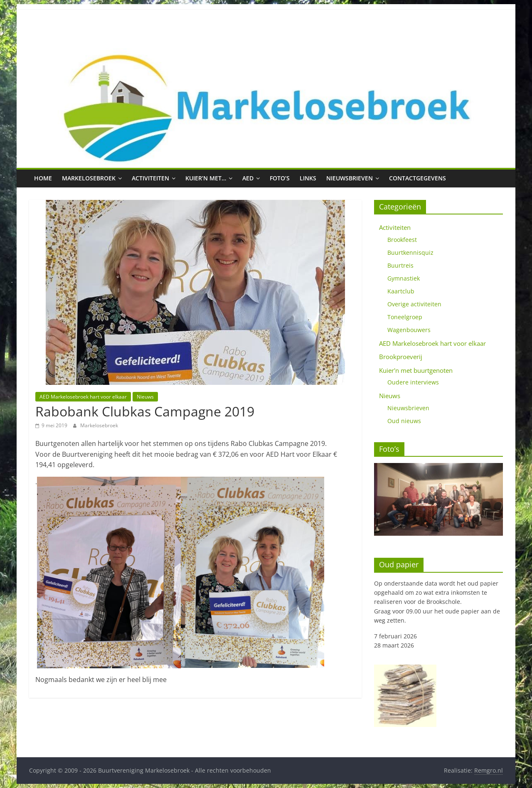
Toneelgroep (405, 317)
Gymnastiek (404, 278)
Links (308, 178)
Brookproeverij (401, 357)
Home (43, 178)
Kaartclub (401, 291)
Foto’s (280, 178)
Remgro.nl (489, 770)
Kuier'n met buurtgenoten (416, 370)
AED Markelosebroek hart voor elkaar (83, 397)
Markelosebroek (89, 178)
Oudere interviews (413, 382)
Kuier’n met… (206, 178)
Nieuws (145, 397)
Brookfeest (402, 240)
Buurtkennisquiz (410, 252)
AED (248, 178)
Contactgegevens (417, 178)
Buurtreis (400, 265)
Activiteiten (150, 178)
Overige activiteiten (414, 304)
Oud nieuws (404, 421)
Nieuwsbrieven (350, 178)
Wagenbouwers (409, 330)
